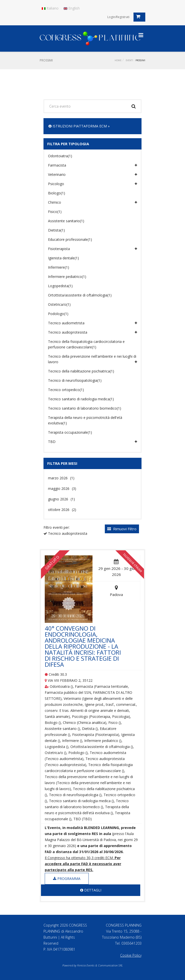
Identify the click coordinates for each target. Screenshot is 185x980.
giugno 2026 (61, 499)
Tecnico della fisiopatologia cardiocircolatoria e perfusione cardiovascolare (86, 344)
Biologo (57, 193)
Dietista (56, 230)
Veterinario (92, 175)
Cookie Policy (131, 955)
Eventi (129, 60)
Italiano (50, 8)
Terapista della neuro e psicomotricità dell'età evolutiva (85, 420)
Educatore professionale (70, 239)
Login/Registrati (118, 17)
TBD (92, 442)
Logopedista (60, 286)
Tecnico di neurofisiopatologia (75, 380)
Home (118, 60)
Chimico (92, 202)
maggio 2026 (62, 488)
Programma (67, 879)
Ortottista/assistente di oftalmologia (80, 295)
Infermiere (59, 267)
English (72, 8)
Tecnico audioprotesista (92, 332)
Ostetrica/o (59, 304)
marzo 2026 (61, 478)
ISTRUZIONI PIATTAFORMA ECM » (79, 126)
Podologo (58, 314)
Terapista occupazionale (70, 432)
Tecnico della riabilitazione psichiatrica (81, 371)
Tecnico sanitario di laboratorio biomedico (85, 408)
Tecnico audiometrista (92, 323)
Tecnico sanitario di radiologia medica (81, 399)
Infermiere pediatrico (67, 277)
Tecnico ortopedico (66, 390)
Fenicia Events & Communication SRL (100, 965)
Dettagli (91, 890)
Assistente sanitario (66, 221)
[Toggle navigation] (141, 35)
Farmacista (92, 165)
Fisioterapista (92, 249)
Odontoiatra (60, 156)
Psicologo (92, 184)
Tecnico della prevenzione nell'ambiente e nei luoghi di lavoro (92, 359)
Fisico (55, 212)
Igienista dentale (63, 258)
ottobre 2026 (62, 510)
